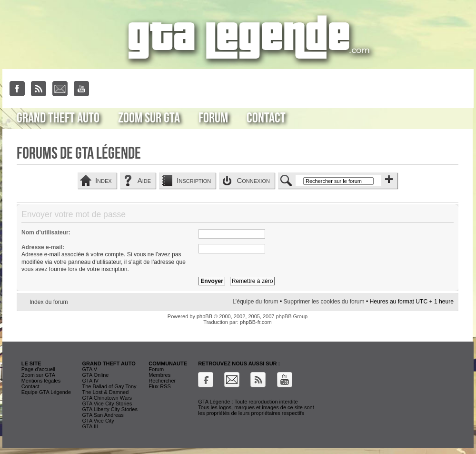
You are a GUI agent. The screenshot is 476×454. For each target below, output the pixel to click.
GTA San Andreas (103, 415)
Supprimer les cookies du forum (324, 302)
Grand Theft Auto (58, 118)
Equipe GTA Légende (46, 392)
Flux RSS (159, 386)
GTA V (89, 369)
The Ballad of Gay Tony (109, 386)
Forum (213, 118)
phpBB (204, 316)
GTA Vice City (98, 421)
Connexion (253, 180)
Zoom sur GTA (149, 118)
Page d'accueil (38, 369)
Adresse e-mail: (43, 247)
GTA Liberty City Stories (110, 409)
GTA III (90, 426)
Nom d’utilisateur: (46, 232)
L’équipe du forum (255, 302)
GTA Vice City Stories (107, 404)
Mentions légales (41, 381)
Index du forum (49, 302)
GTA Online (95, 375)
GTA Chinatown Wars (107, 398)
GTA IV (90, 381)
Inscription (194, 180)
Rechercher (162, 381)
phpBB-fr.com (256, 322)
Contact (266, 118)
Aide (144, 180)
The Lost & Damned (105, 392)
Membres (159, 375)
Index (104, 180)
